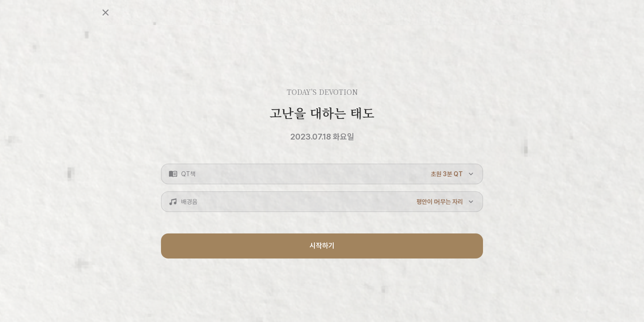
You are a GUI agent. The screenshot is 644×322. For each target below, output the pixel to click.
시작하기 (322, 246)
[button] (322, 174)
